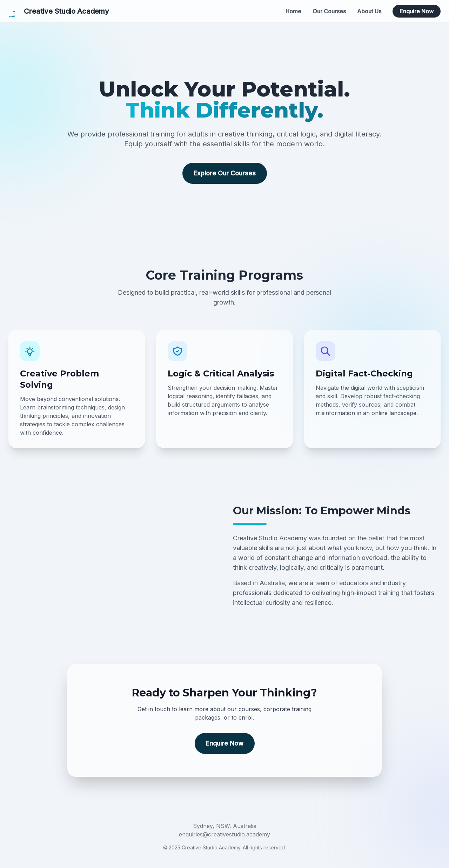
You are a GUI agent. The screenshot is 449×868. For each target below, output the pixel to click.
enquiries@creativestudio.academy (224, 834)
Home (293, 11)
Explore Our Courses (225, 173)
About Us (369, 11)
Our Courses (329, 11)
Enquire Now (417, 11)
